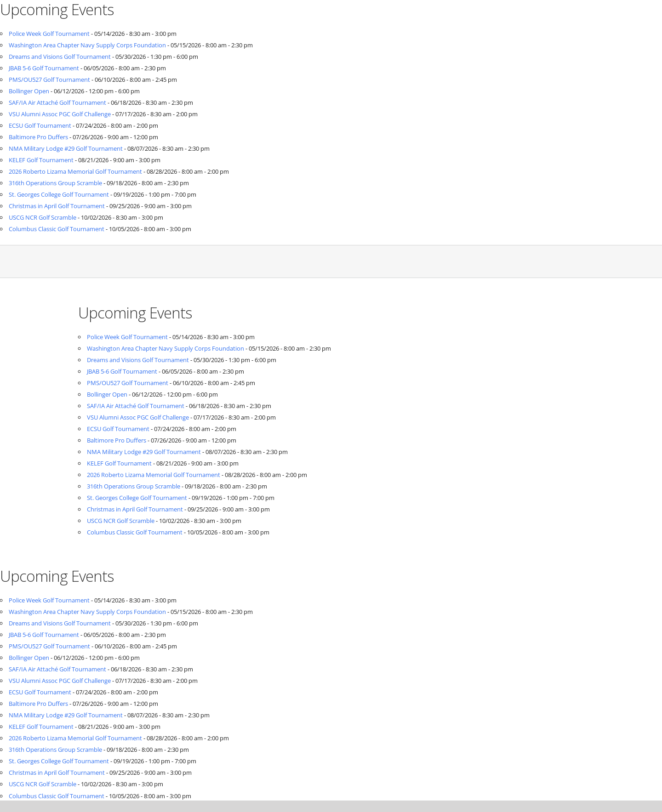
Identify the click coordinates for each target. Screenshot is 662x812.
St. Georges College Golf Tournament (59, 194)
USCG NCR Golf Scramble (43, 217)
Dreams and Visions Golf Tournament (60, 57)
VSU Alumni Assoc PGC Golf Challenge (60, 114)
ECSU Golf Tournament (40, 125)
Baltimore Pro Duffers (38, 137)
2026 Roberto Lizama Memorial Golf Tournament (75, 171)
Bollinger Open (29, 91)
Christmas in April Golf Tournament (57, 206)
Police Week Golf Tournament (49, 34)
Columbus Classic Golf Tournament (57, 229)
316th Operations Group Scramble (55, 183)
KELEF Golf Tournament (41, 160)
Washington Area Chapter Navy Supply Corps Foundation (87, 45)
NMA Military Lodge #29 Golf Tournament (66, 148)
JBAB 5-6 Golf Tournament (44, 68)
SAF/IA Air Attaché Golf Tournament (57, 102)
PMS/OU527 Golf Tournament (49, 79)
